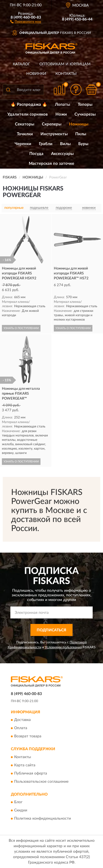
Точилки (25, 134)
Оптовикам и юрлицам (65, 64)
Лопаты (63, 105)
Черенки (23, 144)
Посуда (36, 154)
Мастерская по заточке (51, 164)
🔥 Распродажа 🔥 (29, 105)
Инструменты (54, 134)
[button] (26, 21)
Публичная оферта (31, 773)
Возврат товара (28, 737)
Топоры (85, 105)
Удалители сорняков (28, 114)
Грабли (46, 144)
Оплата (21, 728)
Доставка (22, 720)
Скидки (21, 810)
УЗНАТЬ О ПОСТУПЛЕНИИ (21, 328)
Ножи (61, 114)
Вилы (65, 144)
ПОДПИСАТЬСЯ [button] (51, 630)
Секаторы (25, 124)
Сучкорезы (85, 114)
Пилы (81, 134)
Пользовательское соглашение (41, 782)
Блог (18, 802)
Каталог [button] (21, 64)
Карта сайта (25, 765)
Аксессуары (62, 154)
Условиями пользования (63, 647)
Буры (83, 144)
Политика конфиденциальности (43, 819)
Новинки (36, 74)
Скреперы (52, 124)
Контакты (66, 74)
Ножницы (79, 124)
